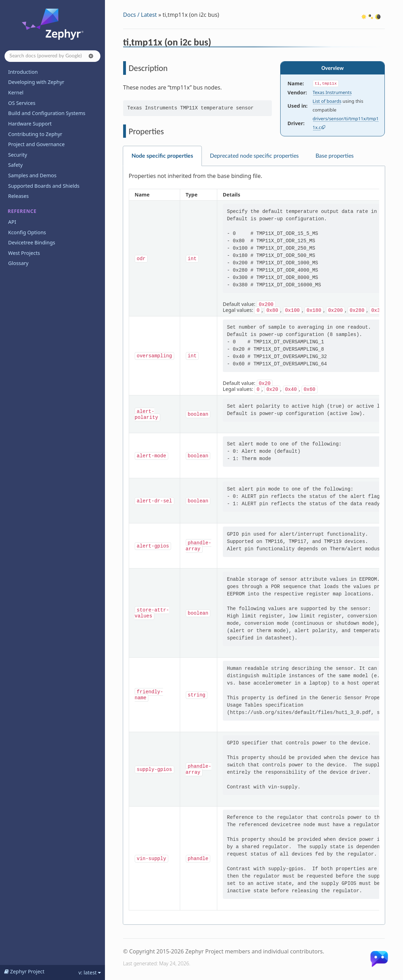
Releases (18, 196)
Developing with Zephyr (36, 82)
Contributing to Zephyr (35, 134)
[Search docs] (52, 56)
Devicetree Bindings (31, 242)
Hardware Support (30, 124)
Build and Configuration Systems (47, 113)
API (12, 222)
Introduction (23, 72)
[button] (91, 56)
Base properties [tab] (335, 156)
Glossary (18, 263)
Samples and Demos (32, 175)
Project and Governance (36, 144)
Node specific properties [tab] (162, 156)
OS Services (22, 103)
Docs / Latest (140, 15)
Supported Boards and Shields (44, 186)
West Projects (24, 253)
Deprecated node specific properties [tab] (254, 156)
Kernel (16, 92)
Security (17, 155)
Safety (15, 165)
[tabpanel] (254, 545)
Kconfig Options (27, 232)
